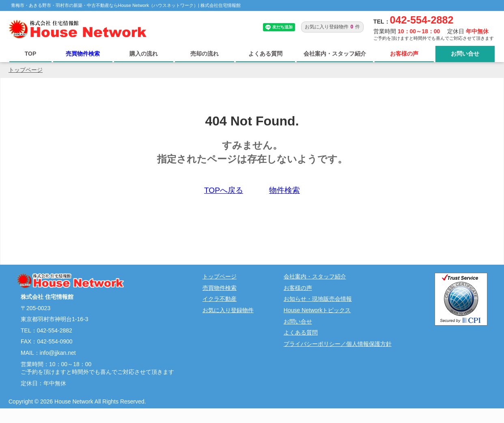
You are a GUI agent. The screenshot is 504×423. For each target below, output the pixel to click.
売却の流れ (205, 54)
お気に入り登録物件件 (332, 27)
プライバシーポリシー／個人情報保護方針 (338, 344)
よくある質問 (265, 54)
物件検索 (284, 190)
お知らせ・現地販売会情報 (318, 299)
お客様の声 (404, 54)
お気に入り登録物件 (228, 310)
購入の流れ (144, 54)
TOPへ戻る (224, 190)
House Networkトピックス (317, 310)
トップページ (26, 70)
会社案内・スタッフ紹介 (335, 54)
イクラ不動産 (220, 299)
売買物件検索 (83, 54)
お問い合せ (465, 54)
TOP (31, 54)
